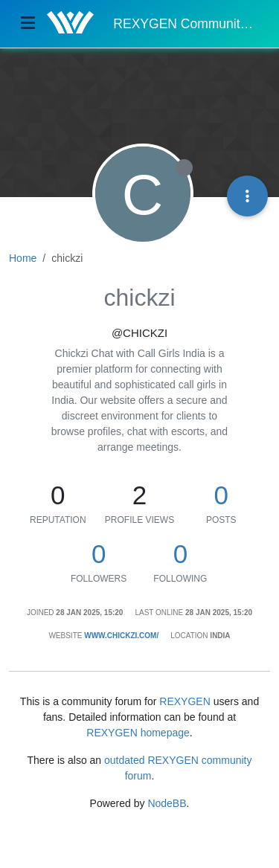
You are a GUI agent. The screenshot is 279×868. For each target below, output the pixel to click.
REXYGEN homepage (138, 733)
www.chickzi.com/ (121, 636)
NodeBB (167, 803)
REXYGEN (185, 701)
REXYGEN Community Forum (186, 24)
